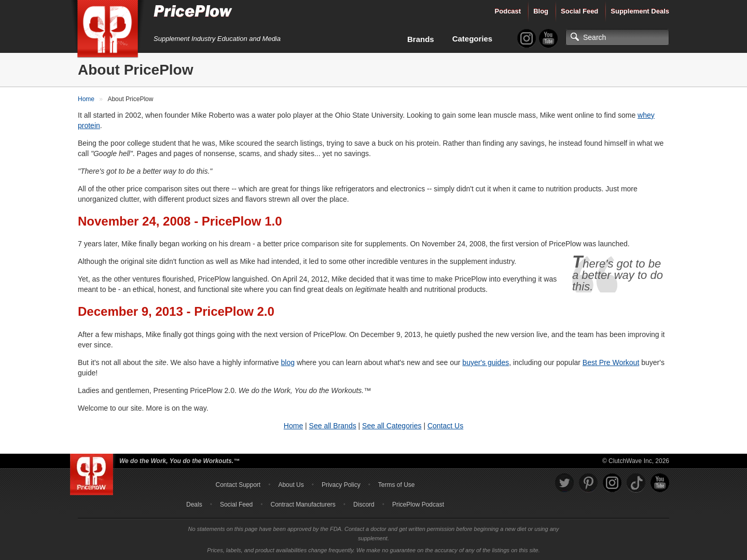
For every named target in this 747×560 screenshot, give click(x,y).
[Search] (617, 37)
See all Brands (333, 426)
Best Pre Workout (611, 362)
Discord (364, 505)
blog (288, 362)
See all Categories (392, 426)
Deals (194, 505)
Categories (473, 39)
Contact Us (445, 426)
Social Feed (579, 11)
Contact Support (238, 485)
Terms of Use (397, 485)
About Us (291, 485)
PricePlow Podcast (418, 505)
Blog (541, 11)
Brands (421, 39)
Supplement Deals (640, 11)
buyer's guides (486, 362)
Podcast (508, 11)
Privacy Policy (341, 485)
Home (293, 426)
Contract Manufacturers (303, 505)
